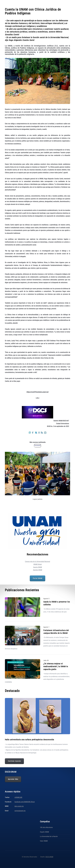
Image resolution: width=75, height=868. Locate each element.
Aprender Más (13, 779)
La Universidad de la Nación (49, 836)
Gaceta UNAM (38, 567)
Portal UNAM (37, 578)
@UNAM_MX (18, 797)
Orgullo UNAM (44, 832)
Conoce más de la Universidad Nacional (37, 561)
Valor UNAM (44, 841)
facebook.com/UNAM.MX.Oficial (25, 802)
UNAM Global (38, 564)
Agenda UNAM (38, 570)
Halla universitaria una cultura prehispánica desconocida (29, 740)
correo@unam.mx (20, 811)
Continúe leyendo (14, 761)
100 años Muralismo (46, 827)
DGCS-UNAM (49, 857)
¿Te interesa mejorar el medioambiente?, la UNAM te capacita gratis (56, 666)
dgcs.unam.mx (19, 806)
